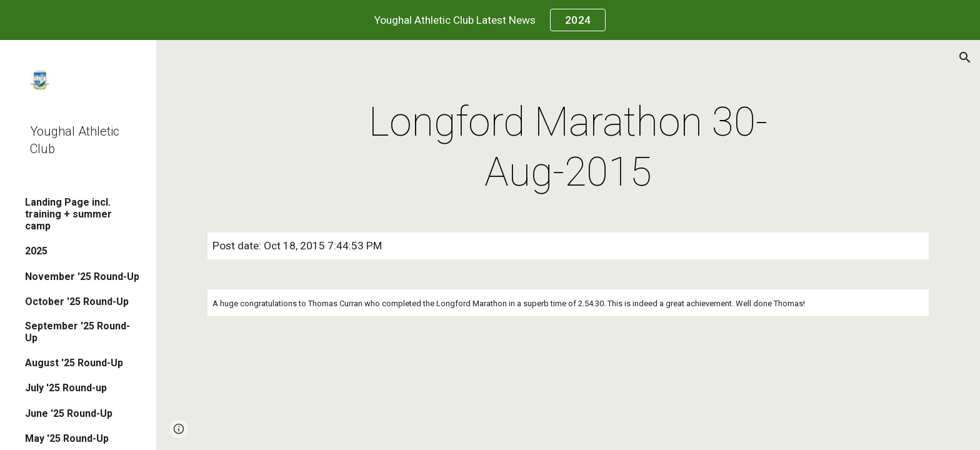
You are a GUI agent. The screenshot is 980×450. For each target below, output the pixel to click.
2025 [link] (36, 251)
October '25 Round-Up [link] (77, 302)
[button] (965, 57)
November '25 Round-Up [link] (82, 277)
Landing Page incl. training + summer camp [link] (68, 214)
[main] (568, 147)
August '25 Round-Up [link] (74, 363)
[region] (490, 20)
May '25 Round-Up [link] (67, 438)
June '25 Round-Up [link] (69, 413)
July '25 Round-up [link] (66, 388)
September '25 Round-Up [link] (77, 332)
